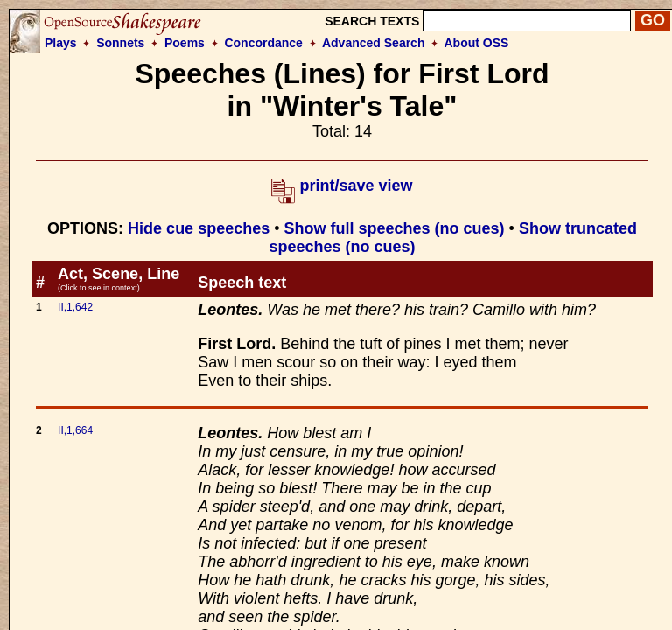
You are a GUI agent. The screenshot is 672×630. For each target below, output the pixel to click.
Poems (185, 43)
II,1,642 (75, 307)
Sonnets (120, 43)
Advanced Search (374, 43)
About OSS (477, 43)
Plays (61, 43)
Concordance (263, 43)
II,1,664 (75, 430)
